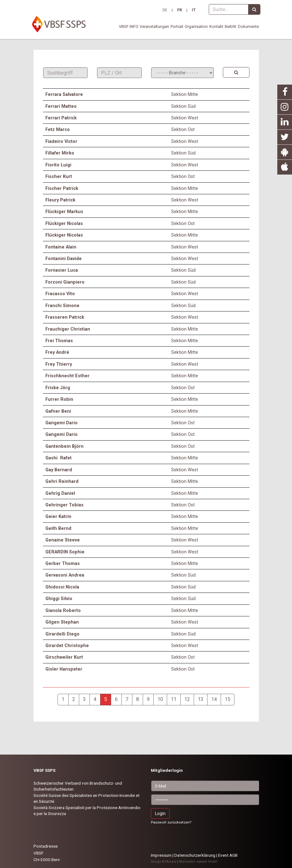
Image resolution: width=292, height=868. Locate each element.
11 (174, 699)
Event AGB (228, 855)
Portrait (177, 26)
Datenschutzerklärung (195, 855)
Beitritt (231, 26)
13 (201, 699)
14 (214, 699)
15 (228, 699)
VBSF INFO (129, 26)
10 (160, 699)
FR (179, 10)
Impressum (161, 855)
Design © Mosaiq (164, 862)
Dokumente (248, 26)
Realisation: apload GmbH (198, 862)
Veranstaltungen (154, 26)
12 (187, 699)
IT (194, 10)
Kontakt (216, 26)
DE (165, 10)
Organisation (196, 26)
